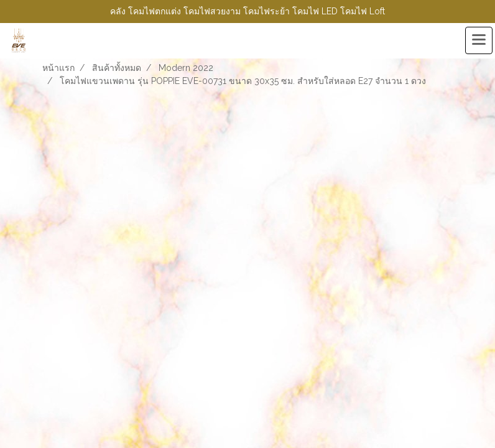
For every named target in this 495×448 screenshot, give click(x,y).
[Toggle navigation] (479, 40)
